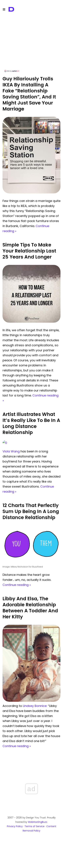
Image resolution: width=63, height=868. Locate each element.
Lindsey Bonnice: (35, 706)
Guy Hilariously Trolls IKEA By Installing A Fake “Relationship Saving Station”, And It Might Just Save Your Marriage (29, 94)
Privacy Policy (15, 826)
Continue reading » (17, 585)
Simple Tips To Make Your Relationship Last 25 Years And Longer (29, 251)
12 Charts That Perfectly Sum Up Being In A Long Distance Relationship (31, 511)
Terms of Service (35, 826)
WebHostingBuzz (38, 822)
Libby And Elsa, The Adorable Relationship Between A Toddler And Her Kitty (30, 608)
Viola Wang (11, 451)
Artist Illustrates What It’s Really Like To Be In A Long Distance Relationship (31, 423)
